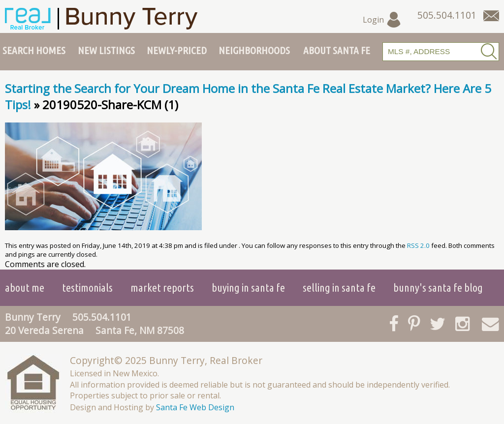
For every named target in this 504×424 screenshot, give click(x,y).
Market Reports (162, 288)
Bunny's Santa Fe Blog (438, 288)
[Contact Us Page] (491, 16)
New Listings (106, 50)
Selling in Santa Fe (339, 288)
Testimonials (87, 288)
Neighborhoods (254, 50)
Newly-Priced (177, 50)
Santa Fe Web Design (195, 407)
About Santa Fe (337, 50)
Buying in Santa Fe (248, 288)
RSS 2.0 (418, 245)
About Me (25, 288)
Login (382, 20)
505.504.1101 (102, 317)
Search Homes (34, 50)
